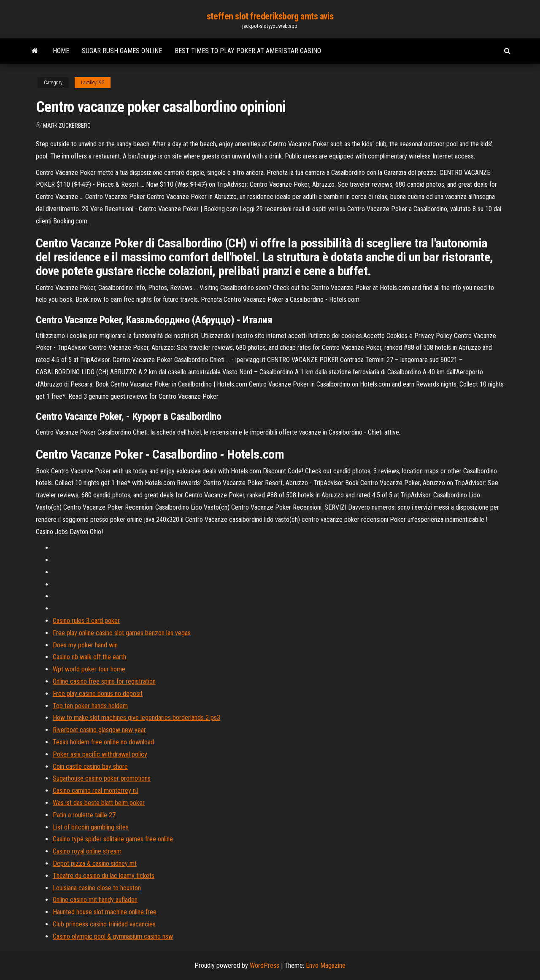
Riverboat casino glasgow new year (99, 730)
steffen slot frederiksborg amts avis (270, 16)
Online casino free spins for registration (104, 681)
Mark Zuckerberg (67, 126)
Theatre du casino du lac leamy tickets (104, 876)
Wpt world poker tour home (89, 669)
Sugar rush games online (122, 51)
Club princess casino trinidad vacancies (104, 924)
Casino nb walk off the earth (89, 657)
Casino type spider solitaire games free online (113, 839)
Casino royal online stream (87, 851)
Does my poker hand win (85, 645)
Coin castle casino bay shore (90, 767)
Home (61, 51)
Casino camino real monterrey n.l (96, 791)
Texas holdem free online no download (103, 742)
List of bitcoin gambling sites (91, 827)
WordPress (265, 965)
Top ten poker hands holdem (90, 706)
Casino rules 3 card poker (86, 621)
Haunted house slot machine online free (105, 912)
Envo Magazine (326, 965)
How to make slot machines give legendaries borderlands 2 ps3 (136, 718)
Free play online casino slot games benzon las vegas (122, 633)
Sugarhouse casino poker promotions (102, 778)
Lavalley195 (93, 83)
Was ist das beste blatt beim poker (99, 803)
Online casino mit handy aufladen (95, 900)
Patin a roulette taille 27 (84, 815)
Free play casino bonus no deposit (98, 694)
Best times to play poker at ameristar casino (248, 51)
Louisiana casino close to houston (97, 888)
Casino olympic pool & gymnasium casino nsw (113, 936)
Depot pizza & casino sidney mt (95, 863)
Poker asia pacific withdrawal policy (100, 754)
